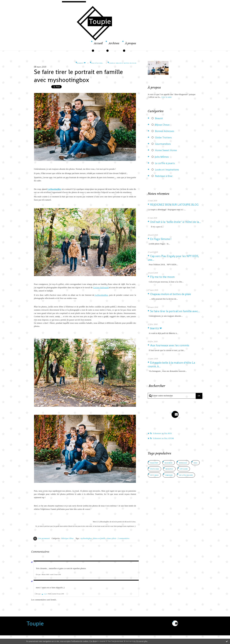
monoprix (169, 469)
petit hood (154, 475)
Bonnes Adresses (165, 131)
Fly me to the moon (162, 277)
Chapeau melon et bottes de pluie (122, 63)
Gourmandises (163, 144)
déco (195, 463)
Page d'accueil (97, 63)
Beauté (159, 118)
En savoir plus (142, 641)
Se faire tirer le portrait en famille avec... (175, 311)
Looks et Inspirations (167, 170)
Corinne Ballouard (101, 288)
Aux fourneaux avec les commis (170, 345)
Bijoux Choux (162, 125)
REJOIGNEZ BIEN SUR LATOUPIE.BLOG (174, 205)
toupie (46, 594)
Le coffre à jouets (165, 163)
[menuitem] (98, 45)
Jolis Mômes (162, 157)
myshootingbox (86, 538)
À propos (131, 43)
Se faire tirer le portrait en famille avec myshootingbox (78, 76)
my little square (186, 475)
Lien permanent (41, 538)
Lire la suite (167, 97)
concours (169, 475)
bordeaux (183, 463)
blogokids (168, 463)
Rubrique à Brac (68, 538)
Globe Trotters (163, 138)
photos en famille (99, 538)
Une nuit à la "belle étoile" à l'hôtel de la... (175, 222)
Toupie (100, 21)
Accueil (98, 43)
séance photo (111, 538)
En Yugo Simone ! (161, 239)
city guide (184, 469)
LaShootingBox (54, 189)
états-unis (155, 469)
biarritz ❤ (81, 63)
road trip (154, 463)
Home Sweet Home (166, 150)
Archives (114, 43)
